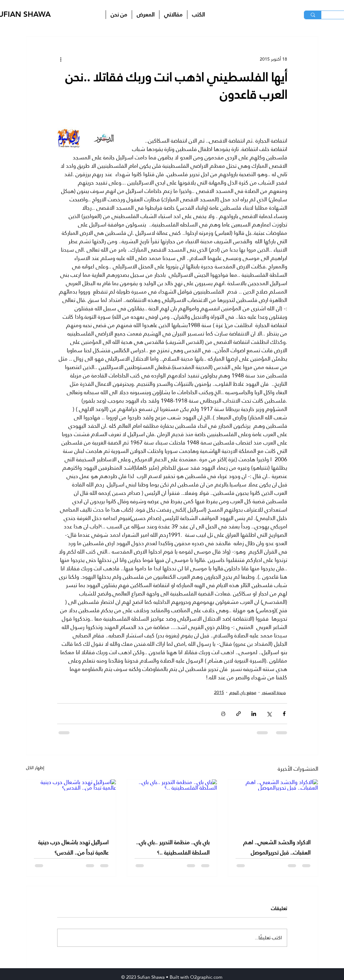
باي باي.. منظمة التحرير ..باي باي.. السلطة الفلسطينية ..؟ (173, 847)
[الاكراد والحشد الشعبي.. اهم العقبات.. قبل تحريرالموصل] (273, 805)
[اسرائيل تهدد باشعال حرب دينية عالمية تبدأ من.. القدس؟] (71, 805)
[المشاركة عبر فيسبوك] (284, 714)
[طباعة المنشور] (223, 714)
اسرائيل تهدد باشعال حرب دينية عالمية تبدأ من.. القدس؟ (73, 847)
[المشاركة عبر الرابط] (239, 714)
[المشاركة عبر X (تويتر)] (269, 714)
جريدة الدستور (274, 693)
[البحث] (313, 15)
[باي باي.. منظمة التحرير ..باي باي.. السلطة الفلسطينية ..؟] (172, 805)
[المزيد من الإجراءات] (61, 59)
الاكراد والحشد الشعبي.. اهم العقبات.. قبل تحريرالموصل (277, 847)
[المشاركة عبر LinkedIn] (254, 714)
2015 (219, 693)
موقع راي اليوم (243, 693)
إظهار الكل (35, 768)
